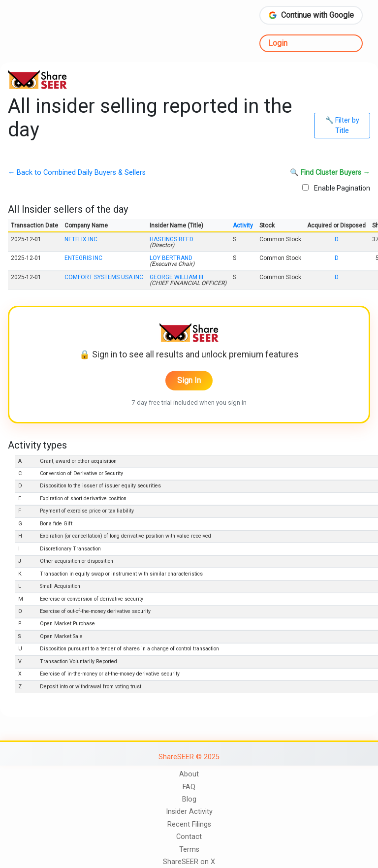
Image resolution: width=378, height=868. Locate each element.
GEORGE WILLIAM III (176, 277)
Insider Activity (189, 812)
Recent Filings (189, 824)
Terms (189, 850)
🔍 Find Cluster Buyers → (330, 173)
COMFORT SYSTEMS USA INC (104, 277)
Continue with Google (311, 15)
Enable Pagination (336, 188)
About (189, 774)
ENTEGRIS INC (83, 258)
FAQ (189, 787)
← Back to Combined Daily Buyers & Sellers (77, 173)
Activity (243, 225)
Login (278, 43)
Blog (189, 799)
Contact (189, 837)
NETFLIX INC (81, 239)
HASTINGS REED (172, 239)
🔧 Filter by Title (342, 125)
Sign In (189, 380)
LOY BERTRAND (171, 258)
